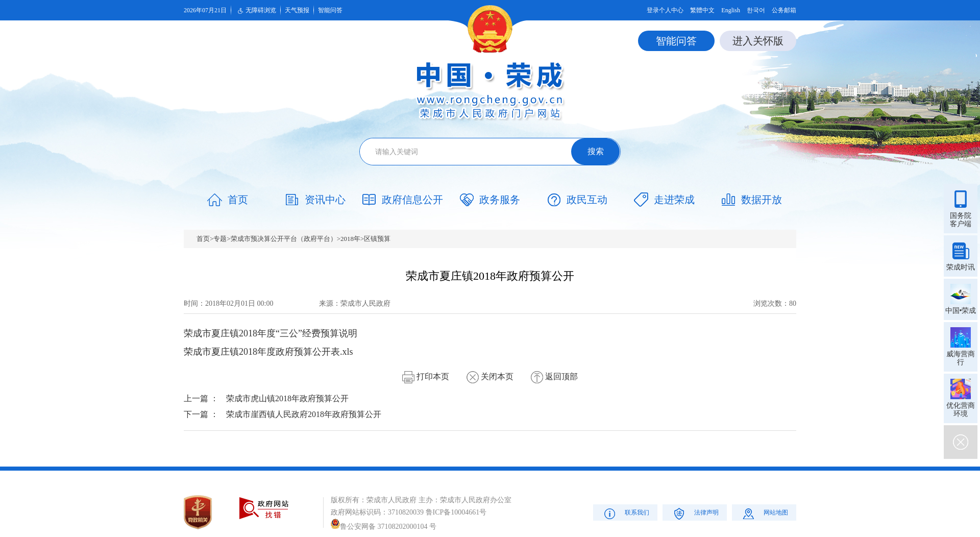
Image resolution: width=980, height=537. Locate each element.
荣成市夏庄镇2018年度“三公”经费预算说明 (271, 333)
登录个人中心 (665, 10)
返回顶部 (554, 376)
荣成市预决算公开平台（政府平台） (284, 239)
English (731, 10)
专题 (220, 239)
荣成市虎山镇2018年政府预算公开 (287, 398)
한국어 (756, 10)
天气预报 (297, 10)
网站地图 (764, 513)
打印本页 (426, 376)
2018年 (350, 239)
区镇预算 (377, 239)
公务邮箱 (784, 10)
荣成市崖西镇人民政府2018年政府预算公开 (304, 414)
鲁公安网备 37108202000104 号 (384, 527)
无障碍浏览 (256, 11)
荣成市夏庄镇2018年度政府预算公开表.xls (268, 352)
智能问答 (330, 10)
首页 (203, 239)
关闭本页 (490, 376)
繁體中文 (702, 10)
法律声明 (695, 513)
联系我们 (626, 513)
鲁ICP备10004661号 (456, 512)
